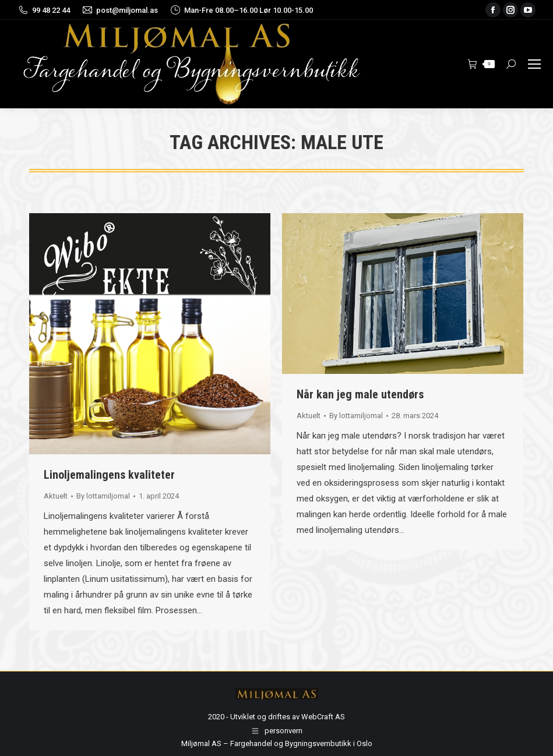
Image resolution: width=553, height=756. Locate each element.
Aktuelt (56, 496)
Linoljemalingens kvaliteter (109, 475)
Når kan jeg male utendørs (360, 394)
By (103, 496)
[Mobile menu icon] (534, 64)
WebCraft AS (323, 717)
